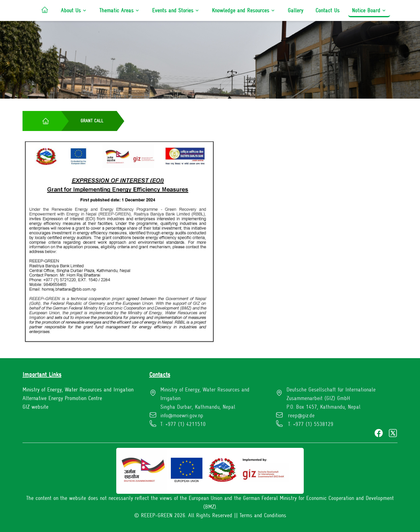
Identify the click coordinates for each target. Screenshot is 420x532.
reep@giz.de (301, 415)
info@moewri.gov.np (182, 415)
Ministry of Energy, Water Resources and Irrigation (78, 390)
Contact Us (327, 10)
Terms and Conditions (263, 515)
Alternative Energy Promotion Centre (62, 398)
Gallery (295, 10)
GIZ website (35, 407)
